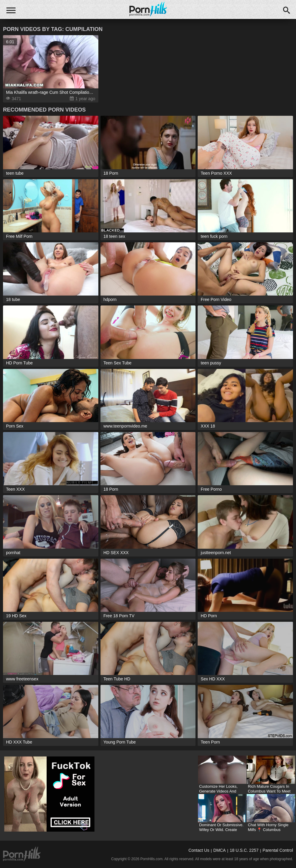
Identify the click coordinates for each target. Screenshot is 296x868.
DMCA (219, 850)
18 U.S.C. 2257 (244, 850)
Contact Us (199, 850)
